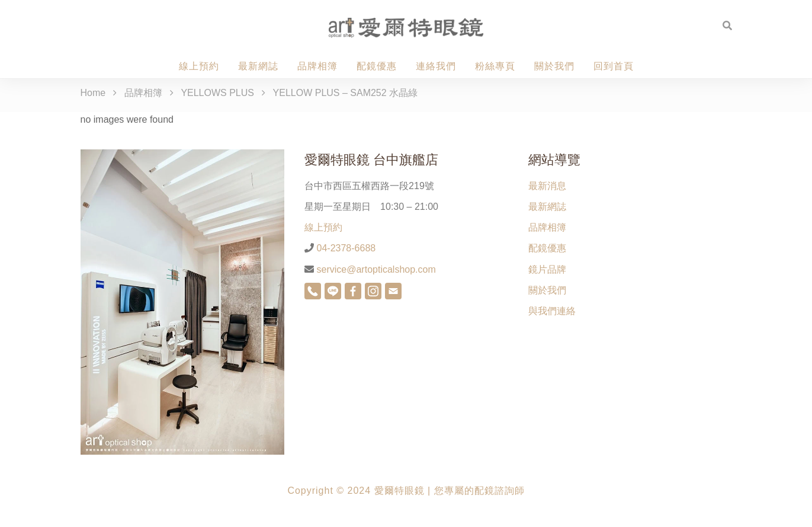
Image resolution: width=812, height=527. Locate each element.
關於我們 (554, 66)
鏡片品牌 (547, 269)
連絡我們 (436, 66)
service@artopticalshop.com (375, 269)
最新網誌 (258, 66)
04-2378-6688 (345, 248)
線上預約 (199, 66)
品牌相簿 (317, 66)
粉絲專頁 (495, 66)
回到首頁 (614, 66)
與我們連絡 (552, 311)
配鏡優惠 (377, 66)
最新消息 (547, 186)
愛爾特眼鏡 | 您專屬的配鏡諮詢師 (450, 491)
